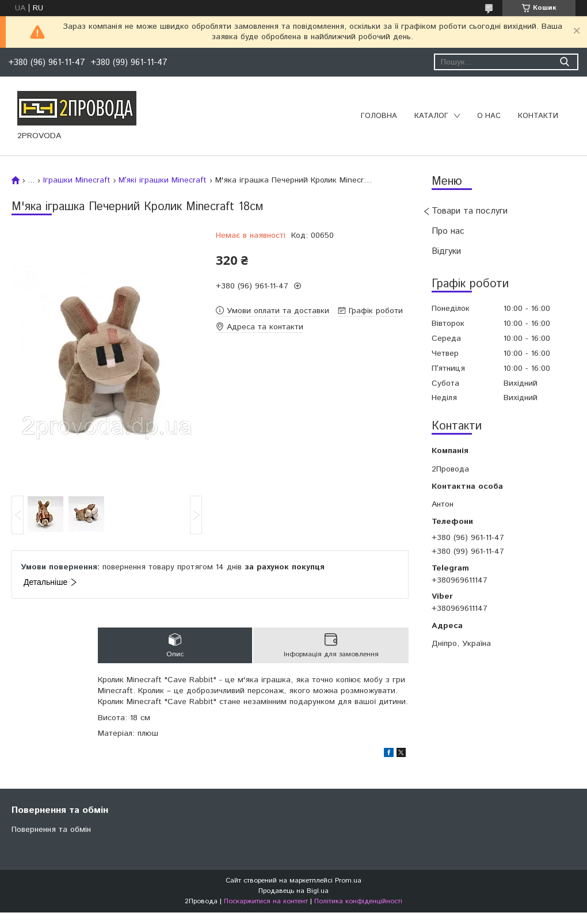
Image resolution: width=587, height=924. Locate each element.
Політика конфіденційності (358, 901)
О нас (489, 116)
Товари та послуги (470, 211)
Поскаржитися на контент (266, 901)
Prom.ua (348, 881)
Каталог (431, 116)
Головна (379, 116)
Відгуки (446, 251)
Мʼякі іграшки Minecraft (163, 180)
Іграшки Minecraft (77, 180)
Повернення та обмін (51, 830)
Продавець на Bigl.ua (293, 891)
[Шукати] (564, 62)
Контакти (538, 116)
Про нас (448, 231)
